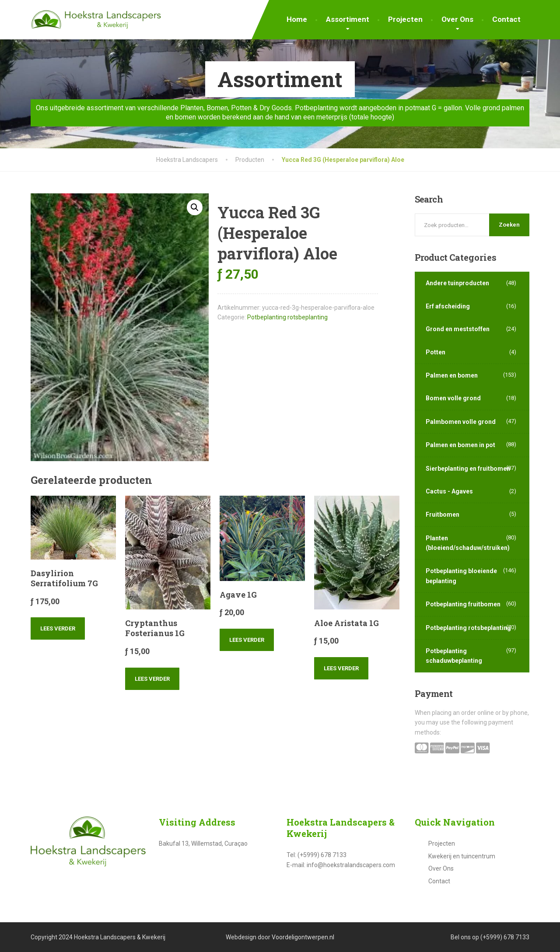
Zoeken (509, 225)
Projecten (405, 19)
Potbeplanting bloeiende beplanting (461, 576)
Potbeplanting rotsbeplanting (287, 317)
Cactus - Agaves (449, 491)
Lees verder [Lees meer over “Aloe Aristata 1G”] (341, 668)
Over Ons (457, 19)
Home (297, 19)
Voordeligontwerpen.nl (303, 937)
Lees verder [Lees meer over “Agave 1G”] (247, 640)
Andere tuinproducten (457, 283)
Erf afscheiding (448, 306)
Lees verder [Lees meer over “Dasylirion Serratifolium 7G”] (58, 628)
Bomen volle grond (453, 398)
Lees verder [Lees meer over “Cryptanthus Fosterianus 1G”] (152, 679)
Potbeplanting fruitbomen (463, 604)
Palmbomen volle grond (461, 422)
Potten (436, 352)
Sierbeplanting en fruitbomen (468, 469)
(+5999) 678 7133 (505, 937)
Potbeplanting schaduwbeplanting (454, 656)
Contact (506, 19)
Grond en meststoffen (458, 329)
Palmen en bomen (452, 375)
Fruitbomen (443, 514)
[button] (195, 207)
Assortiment (348, 19)
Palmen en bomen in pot (460, 445)
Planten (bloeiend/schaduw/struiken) (468, 543)
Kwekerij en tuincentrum (462, 856)
